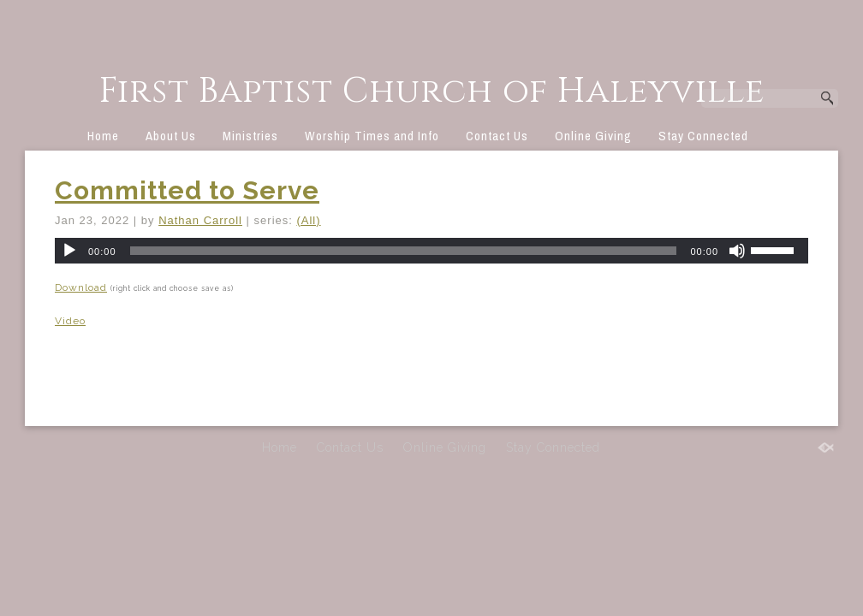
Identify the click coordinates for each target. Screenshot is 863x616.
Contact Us (497, 136)
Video (70, 321)
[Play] (69, 251)
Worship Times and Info (372, 136)
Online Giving (593, 136)
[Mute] (737, 251)
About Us (171, 136)
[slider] (404, 251)
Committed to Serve (187, 190)
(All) (308, 220)
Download (81, 287)
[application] (431, 251)
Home (103, 136)
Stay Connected (703, 136)
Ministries (250, 136)
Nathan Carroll (200, 220)
